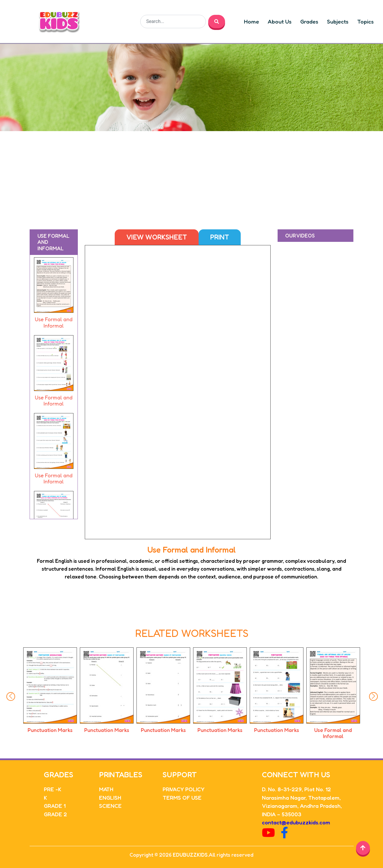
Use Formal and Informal (333, 733)
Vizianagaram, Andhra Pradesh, (302, 806)
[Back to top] (363, 848)
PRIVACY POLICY (184, 789)
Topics (365, 22)
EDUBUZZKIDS (190, 855)
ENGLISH (110, 798)
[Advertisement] (192, 175)
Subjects (338, 22)
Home (251, 22)
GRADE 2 (55, 814)
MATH (106, 789)
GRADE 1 (55, 806)
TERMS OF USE (182, 798)
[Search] (173, 22)
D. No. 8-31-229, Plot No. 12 (296, 789)
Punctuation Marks (50, 730)
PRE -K (53, 789)
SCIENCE (110, 806)
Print (220, 237)
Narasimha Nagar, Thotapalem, (301, 798)
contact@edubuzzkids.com (296, 822)
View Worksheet (157, 237)
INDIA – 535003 (282, 814)
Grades (309, 22)
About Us (280, 22)
